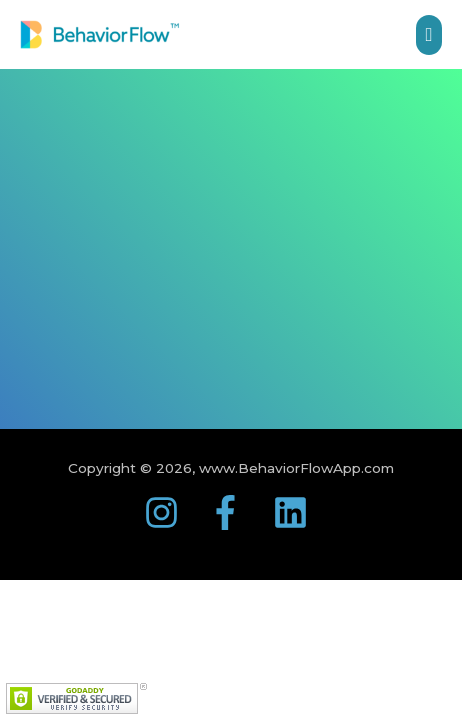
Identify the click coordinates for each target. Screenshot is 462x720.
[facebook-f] (238, 512)
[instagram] (174, 512)
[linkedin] (296, 512)
